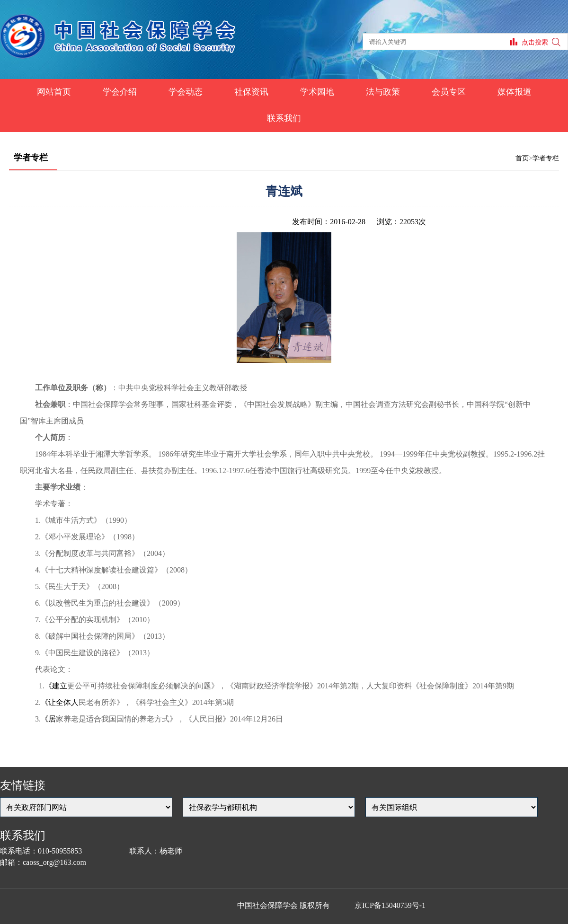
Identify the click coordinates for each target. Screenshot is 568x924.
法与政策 (383, 92)
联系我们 (284, 118)
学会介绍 (120, 92)
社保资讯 (251, 92)
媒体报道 (515, 92)
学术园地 (317, 92)
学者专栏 (546, 158)
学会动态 (186, 92)
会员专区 (449, 92)
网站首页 (54, 92)
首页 (522, 158)
